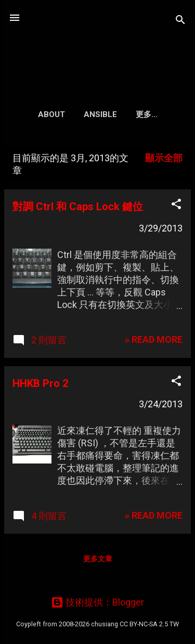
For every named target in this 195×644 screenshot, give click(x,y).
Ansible (100, 114)
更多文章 (98, 559)
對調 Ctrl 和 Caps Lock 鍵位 (78, 207)
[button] (176, 205)
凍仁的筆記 (98, 44)
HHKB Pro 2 (40, 383)
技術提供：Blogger (97, 602)
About (51, 114)
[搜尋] (180, 21)
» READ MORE (154, 339)
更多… (147, 114)
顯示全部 (164, 158)
